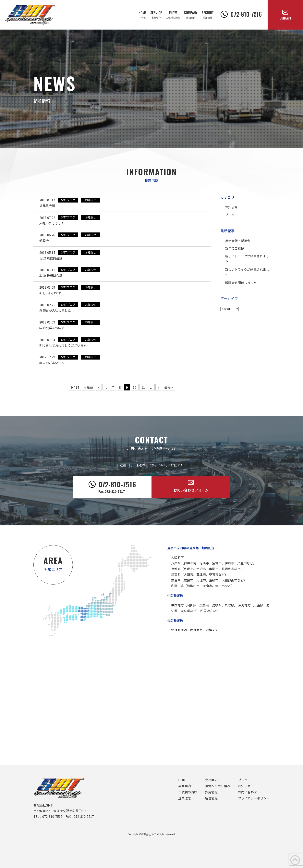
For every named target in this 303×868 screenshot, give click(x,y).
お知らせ (231, 207)
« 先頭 (89, 387)
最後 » (169, 387)
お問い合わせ (248, 792)
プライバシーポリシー (254, 798)
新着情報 (211, 798)
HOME (183, 780)
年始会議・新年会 (238, 241)
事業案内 (185, 786)
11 (143, 387)
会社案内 (211, 780)
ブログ (230, 215)
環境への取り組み (218, 786)
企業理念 (185, 798)
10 (135, 387)
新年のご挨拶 (235, 248)
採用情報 (211, 792)
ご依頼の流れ (188, 792)
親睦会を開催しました (241, 283)
